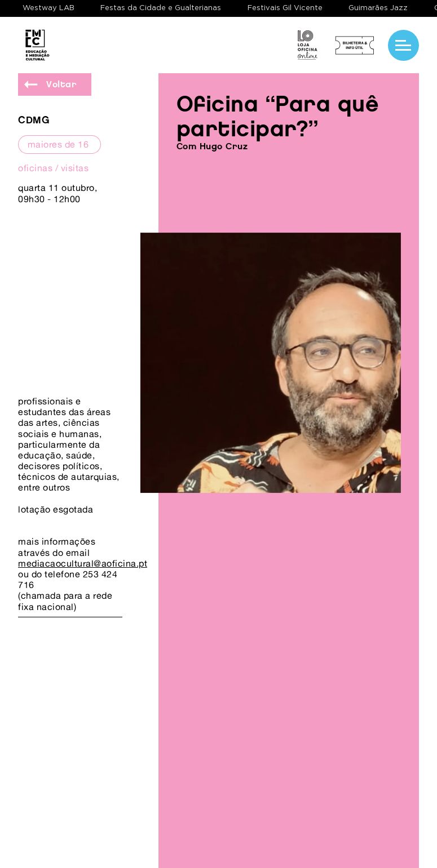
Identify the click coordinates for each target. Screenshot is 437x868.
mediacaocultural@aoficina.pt (83, 563)
